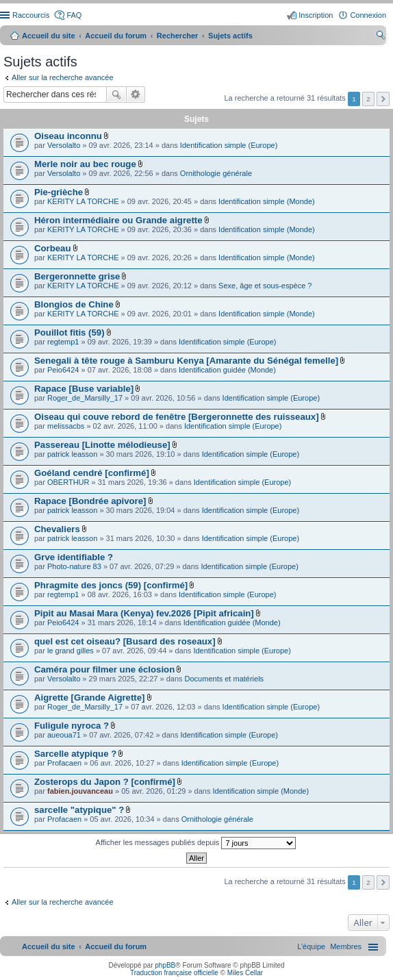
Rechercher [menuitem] (381, 37)
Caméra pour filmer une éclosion (104, 669)
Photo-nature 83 (74, 566)
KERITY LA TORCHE (83, 201)
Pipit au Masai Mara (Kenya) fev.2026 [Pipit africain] (144, 613)
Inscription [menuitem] (316, 15)
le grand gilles (71, 651)
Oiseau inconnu (68, 136)
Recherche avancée (136, 95)
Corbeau (53, 248)
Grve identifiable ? (74, 557)
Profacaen (64, 763)
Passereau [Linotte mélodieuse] (102, 445)
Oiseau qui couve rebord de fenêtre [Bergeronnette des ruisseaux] (177, 417)
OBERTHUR (68, 482)
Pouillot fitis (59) (69, 332)
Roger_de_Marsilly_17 (85, 398)
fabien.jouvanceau (80, 791)
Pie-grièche (59, 192)
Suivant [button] (383, 99)
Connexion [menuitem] (368, 15)
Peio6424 (63, 370)
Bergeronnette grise (77, 276)
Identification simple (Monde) (267, 201)
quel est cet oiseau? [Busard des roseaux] (125, 641)
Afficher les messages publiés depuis (196, 843)
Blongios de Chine (74, 304)
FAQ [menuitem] (74, 15)
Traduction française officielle (174, 973)
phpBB (165, 965)
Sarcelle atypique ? (75, 754)
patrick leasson (72, 454)
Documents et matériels (225, 679)
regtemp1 (63, 342)
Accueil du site (49, 36)
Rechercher (116, 95)
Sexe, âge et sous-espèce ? (265, 286)
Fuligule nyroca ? (72, 726)
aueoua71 (64, 735)
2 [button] (368, 99)
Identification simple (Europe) (229, 145)
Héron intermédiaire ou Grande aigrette (118, 220)
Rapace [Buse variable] (84, 389)
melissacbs (66, 426)
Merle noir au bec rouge (85, 164)
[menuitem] (346, 946)
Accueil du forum (116, 36)
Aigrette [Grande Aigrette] (89, 698)
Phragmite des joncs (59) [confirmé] (111, 585)
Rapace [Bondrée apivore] (90, 501)
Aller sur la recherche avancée (63, 77)
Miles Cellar (245, 973)
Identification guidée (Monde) (227, 370)
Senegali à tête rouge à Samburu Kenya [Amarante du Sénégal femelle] (186, 361)
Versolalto (64, 145)
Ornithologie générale (216, 173)
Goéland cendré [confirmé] (92, 473)
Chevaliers (57, 529)
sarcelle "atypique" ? (79, 810)
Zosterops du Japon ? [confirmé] (105, 782)
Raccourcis (31, 15)
